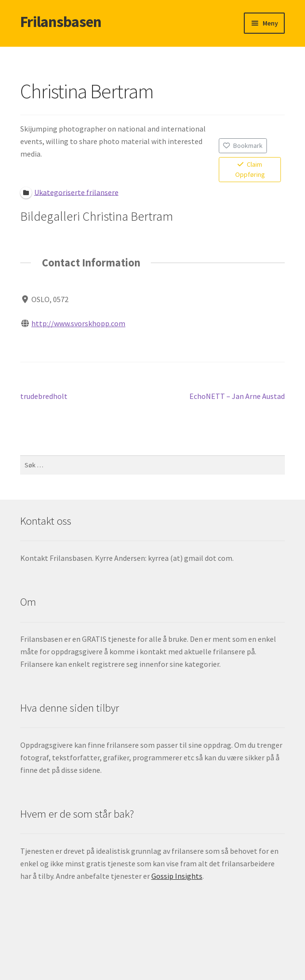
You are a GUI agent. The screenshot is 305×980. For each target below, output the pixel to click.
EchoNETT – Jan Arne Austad (237, 397)
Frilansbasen (61, 22)
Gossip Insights (177, 876)
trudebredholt (44, 397)
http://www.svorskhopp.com (78, 323)
